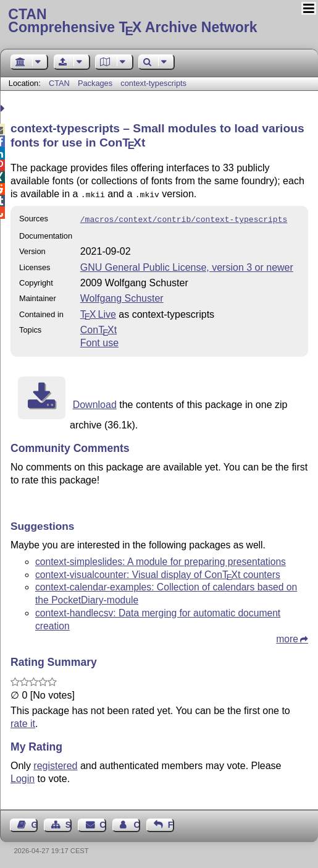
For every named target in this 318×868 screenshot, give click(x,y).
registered (55, 763)
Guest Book (35, 822)
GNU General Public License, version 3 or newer (187, 265)
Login (23, 776)
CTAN (59, 83)
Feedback (171, 822)
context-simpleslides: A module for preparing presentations (161, 559)
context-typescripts (153, 83)
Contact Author (136, 822)
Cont (98, 327)
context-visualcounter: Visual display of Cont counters (158, 572)
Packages (96, 83)
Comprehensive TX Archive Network (159, 22)
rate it (23, 721)
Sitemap (69, 822)
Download (95, 402)
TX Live (98, 312)
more (287, 636)
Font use (99, 340)
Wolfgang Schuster (122, 296)
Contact (103, 822)
